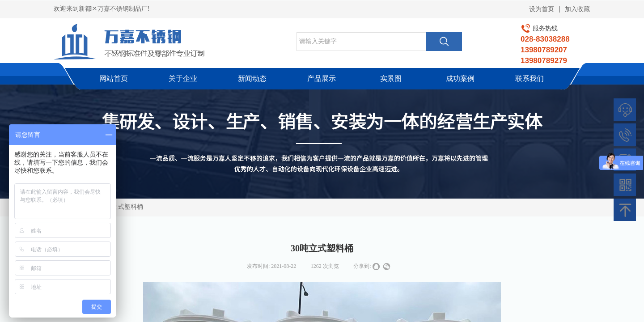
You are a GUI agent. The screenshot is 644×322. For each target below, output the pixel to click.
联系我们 (530, 78)
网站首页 (114, 78)
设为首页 (542, 9)
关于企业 (183, 78)
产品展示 (322, 78)
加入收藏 (577, 9)
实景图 (391, 78)
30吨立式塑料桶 (121, 207)
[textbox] (361, 42)
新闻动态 (252, 78)
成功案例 (460, 78)
